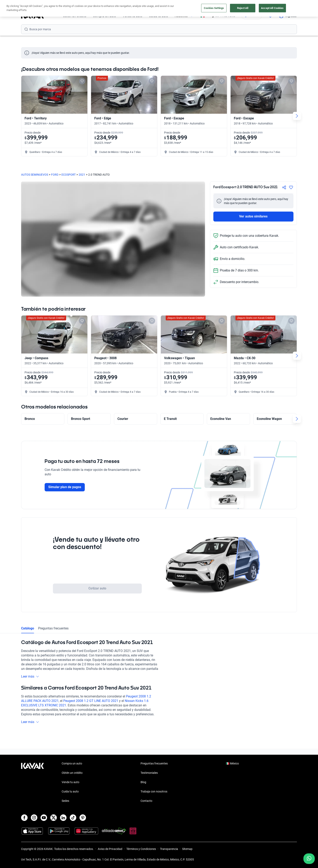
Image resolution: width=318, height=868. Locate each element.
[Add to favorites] (82, 81)
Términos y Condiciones (141, 849)
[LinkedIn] (63, 818)
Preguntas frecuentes (53, 628)
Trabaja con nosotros (154, 791)
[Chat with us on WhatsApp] (309, 859)
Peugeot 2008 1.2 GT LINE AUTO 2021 (91, 701)
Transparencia (169, 849)
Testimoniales (149, 773)
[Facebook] (24, 818)
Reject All (243, 8)
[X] (54, 818)
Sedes (65, 801)
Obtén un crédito (72, 773)
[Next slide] (297, 116)
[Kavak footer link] (32, 783)
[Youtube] (44, 818)
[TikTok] (73, 818)
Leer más (30, 676)
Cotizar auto (97, 588)
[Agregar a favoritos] (291, 187)
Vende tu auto (70, 782)
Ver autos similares (253, 216)
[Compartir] (284, 187)
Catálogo (28, 628)
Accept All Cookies (272, 8)
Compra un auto (72, 763)
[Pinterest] (83, 818)
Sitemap (187, 849)
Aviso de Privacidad (110, 849)
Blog (143, 782)
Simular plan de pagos (65, 487)
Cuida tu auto (70, 791)
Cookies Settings (214, 8)
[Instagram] (34, 818)
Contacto (146, 801)
